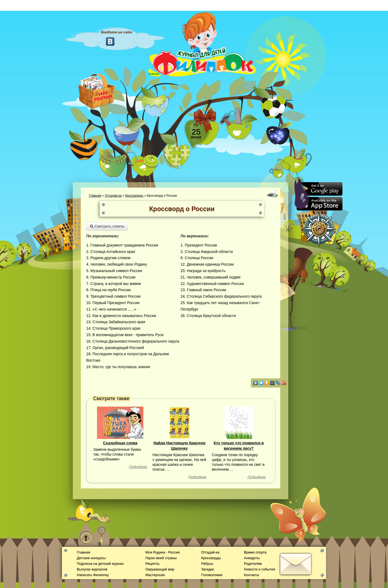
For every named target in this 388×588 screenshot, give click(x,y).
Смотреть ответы (107, 226)
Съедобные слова (120, 443)
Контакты (251, 575)
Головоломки (212, 575)
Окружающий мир (160, 569)
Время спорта (255, 552)
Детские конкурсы (91, 558)
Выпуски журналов (92, 569)
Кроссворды (134, 196)
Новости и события (259, 569)
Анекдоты (252, 558)
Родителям (253, 564)
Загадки (208, 569)
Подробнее (138, 467)
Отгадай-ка (113, 196)
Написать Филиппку (93, 575)
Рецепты (152, 564)
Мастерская (155, 575)
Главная (95, 196)
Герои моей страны (161, 558)
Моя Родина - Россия (162, 552)
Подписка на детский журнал (100, 564)
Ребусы (207, 564)
